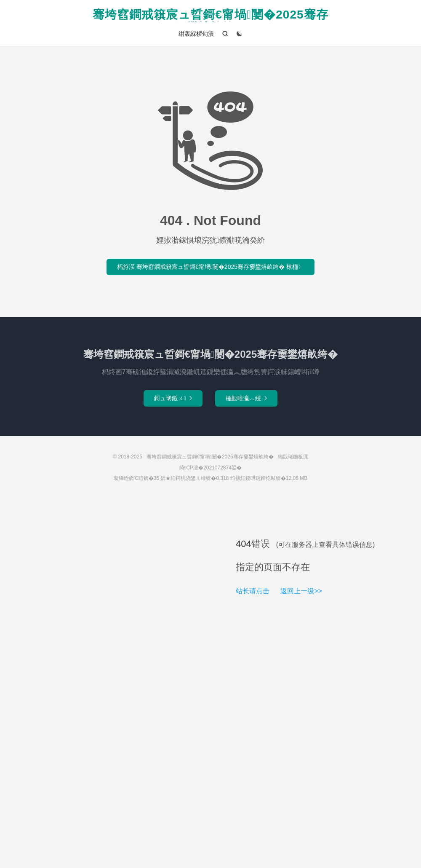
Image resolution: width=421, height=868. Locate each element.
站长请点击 (253, 591)
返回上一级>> (301, 591)
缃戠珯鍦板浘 (293, 457)
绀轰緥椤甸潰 (196, 34)
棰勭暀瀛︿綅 (246, 398)
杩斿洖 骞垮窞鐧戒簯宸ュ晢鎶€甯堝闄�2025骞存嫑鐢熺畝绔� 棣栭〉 (210, 267)
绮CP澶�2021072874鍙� (210, 468)
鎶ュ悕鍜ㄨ (173, 398)
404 (244, 544)
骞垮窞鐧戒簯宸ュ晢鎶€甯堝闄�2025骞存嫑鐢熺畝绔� (210, 15)
